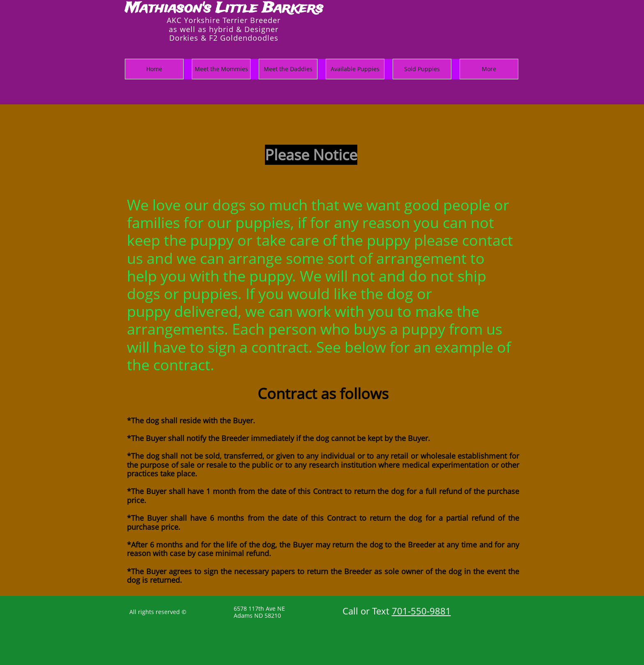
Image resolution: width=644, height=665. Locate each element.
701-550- (411, 611)
